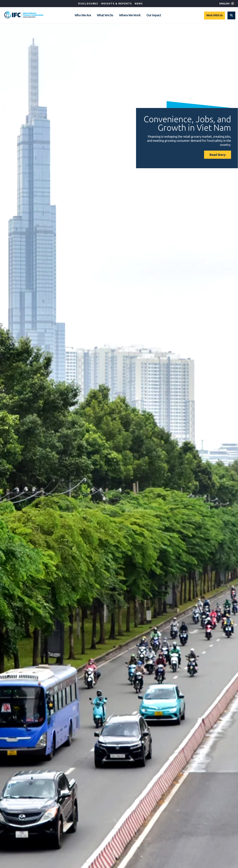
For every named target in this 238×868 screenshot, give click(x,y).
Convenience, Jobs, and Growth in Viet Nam (187, 123)
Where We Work (130, 15)
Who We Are (83, 15)
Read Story (218, 155)
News (139, 4)
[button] (231, 15)
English (224, 4)
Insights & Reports (116, 4)
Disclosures (88, 4)
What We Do (105, 15)
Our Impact (154, 15)
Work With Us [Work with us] (215, 15)
